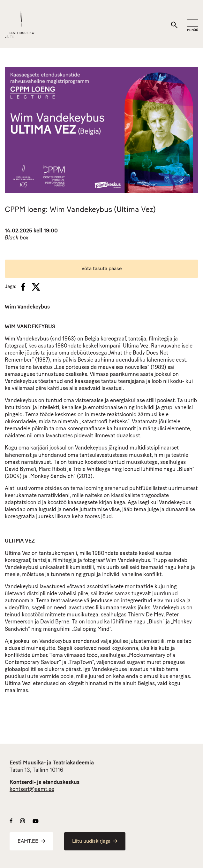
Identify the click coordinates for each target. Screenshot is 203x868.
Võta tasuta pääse (102, 269)
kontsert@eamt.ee (32, 790)
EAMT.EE (31, 841)
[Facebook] (23, 287)
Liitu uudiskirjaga (95, 841)
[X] (36, 287)
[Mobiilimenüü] (193, 26)
